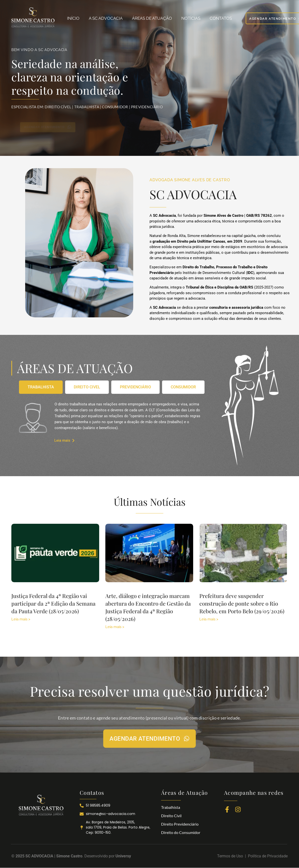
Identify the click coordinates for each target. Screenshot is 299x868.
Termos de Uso (231, 856)
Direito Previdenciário (180, 824)
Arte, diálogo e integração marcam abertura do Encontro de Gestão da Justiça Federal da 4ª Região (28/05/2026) (148, 607)
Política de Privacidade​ (268, 856)
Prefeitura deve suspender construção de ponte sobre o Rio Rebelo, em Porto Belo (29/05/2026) (242, 603)
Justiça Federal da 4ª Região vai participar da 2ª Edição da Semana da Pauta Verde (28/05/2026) (53, 603)
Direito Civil (171, 816)
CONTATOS (221, 18)
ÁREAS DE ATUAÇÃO (152, 18)
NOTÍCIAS (191, 18)
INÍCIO (73, 18)
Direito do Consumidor (181, 832)
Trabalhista (171, 807)
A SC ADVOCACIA (106, 18)
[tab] (41, 387)
